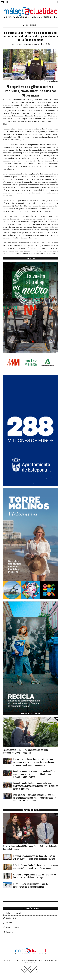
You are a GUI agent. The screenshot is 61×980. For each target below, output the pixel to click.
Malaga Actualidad (30, 44)
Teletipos (33, 25)
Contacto (9, 923)
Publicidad (10, 932)
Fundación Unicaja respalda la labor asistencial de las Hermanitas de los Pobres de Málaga (35, 876)
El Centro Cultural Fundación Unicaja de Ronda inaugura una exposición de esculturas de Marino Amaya (36, 867)
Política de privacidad (13, 913)
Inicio (26, 25)
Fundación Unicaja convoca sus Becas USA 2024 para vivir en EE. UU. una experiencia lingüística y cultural (35, 857)
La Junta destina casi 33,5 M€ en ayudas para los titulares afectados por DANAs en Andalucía (27, 751)
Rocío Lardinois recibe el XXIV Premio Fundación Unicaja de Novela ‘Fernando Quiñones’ (30, 848)
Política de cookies (12, 928)
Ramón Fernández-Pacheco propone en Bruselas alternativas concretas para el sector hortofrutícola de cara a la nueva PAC (36, 786)
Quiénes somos (11, 918)
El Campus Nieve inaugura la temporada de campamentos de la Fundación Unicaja (30, 885)
